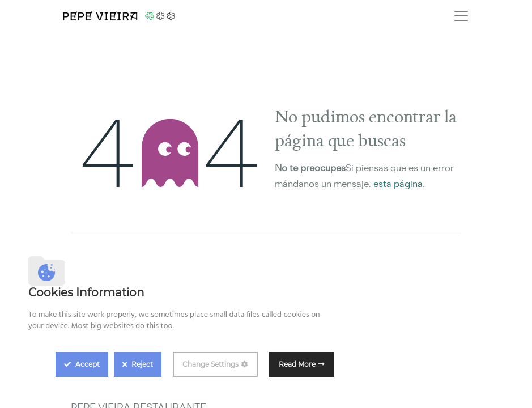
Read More (297, 364)
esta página (398, 184)
